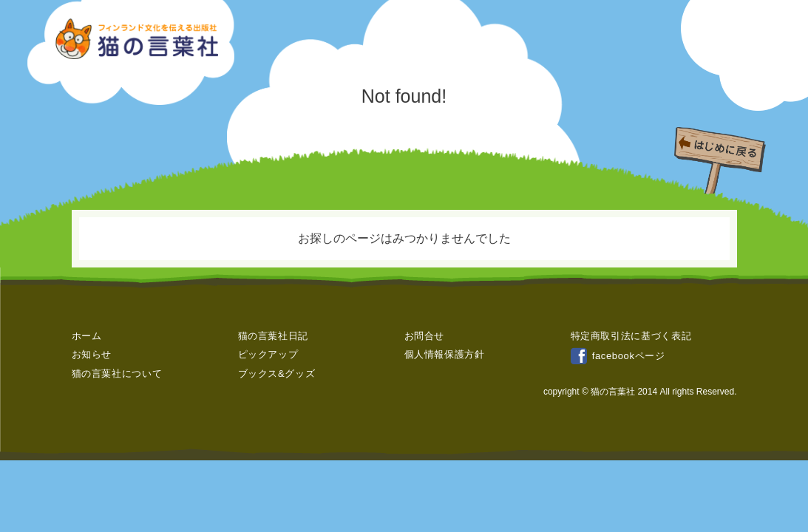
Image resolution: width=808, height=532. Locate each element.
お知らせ (92, 354)
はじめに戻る (724, 153)
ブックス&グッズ (277, 374)
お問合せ (425, 336)
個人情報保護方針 (445, 354)
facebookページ (618, 356)
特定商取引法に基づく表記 (631, 336)
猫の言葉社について (117, 374)
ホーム (87, 336)
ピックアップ (268, 354)
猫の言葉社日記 (274, 336)
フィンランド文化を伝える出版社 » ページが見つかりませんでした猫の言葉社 (138, 39)
